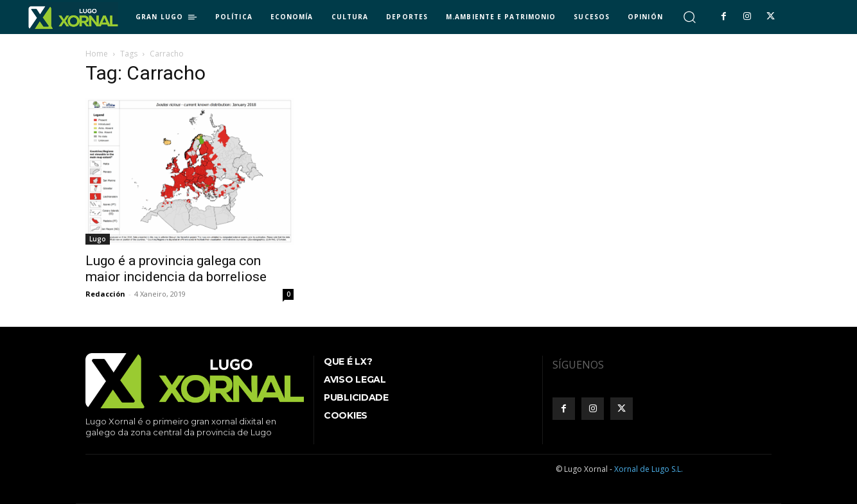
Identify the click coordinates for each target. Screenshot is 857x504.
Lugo (98, 239)
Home (97, 54)
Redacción (105, 294)
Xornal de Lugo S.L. (649, 469)
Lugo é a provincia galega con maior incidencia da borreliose (176, 269)
